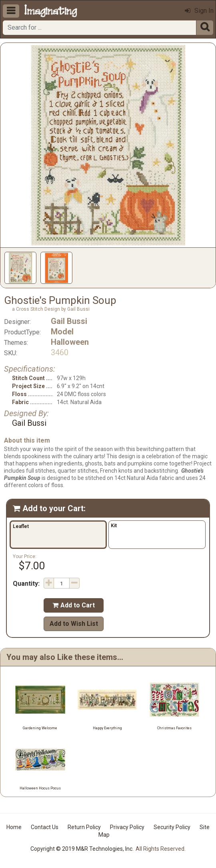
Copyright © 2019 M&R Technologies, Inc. (82, 849)
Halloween (70, 342)
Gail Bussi (69, 321)
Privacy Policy (127, 827)
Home (14, 827)
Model (62, 332)
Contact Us (45, 827)
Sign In (199, 11)
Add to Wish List (74, 624)
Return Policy (84, 827)
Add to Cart (74, 605)
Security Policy (172, 827)
